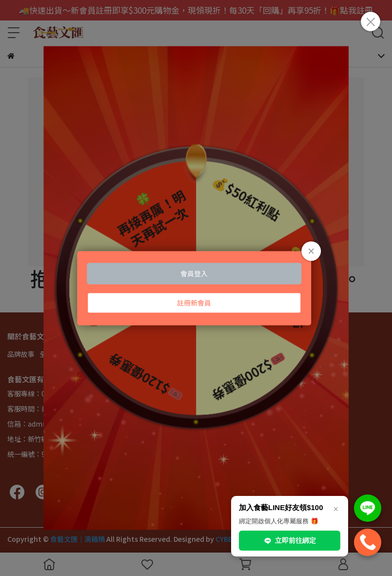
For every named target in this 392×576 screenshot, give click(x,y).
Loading (196, 288)
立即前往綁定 (290, 541)
